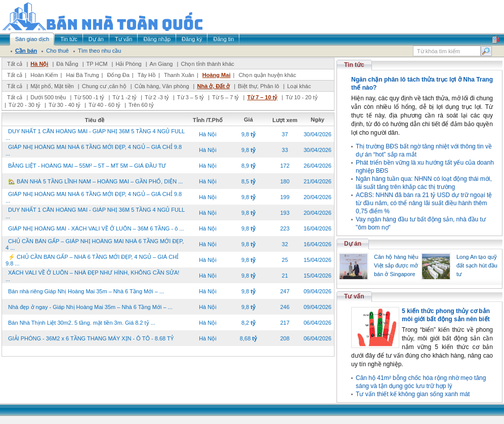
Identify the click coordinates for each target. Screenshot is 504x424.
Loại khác (299, 86)
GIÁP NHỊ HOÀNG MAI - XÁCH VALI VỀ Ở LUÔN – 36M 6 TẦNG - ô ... (96, 228)
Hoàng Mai (217, 75)
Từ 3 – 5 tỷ (191, 97)
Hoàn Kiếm (44, 75)
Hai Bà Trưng (82, 75)
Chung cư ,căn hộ (104, 86)
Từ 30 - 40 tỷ (65, 105)
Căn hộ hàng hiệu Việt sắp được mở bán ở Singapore (396, 265)
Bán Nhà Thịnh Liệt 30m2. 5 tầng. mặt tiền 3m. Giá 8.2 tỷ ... (82, 323)
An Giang (161, 64)
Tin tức (354, 65)
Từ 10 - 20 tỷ (301, 97)
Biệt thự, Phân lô (259, 86)
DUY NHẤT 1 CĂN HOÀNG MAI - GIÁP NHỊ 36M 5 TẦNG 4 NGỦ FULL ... (95, 134)
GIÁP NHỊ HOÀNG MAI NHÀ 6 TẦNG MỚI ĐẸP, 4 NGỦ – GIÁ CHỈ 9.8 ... (94, 150)
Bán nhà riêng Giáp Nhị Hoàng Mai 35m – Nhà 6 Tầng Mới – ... (86, 291)
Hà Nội (39, 64)
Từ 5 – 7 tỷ (225, 97)
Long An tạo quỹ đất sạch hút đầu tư (477, 265)
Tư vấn (354, 296)
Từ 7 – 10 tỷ (262, 97)
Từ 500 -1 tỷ (89, 97)
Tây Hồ (147, 75)
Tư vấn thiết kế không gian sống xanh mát (413, 394)
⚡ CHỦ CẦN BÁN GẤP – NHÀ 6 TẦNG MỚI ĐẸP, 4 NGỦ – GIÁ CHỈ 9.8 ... (92, 260)
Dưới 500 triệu (48, 97)
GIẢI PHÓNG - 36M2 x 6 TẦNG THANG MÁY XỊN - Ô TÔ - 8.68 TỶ (91, 338)
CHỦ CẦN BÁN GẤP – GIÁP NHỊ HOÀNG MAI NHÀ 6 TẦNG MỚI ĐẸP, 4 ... (95, 244)
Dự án (353, 244)
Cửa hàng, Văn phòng (162, 86)
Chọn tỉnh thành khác (207, 64)
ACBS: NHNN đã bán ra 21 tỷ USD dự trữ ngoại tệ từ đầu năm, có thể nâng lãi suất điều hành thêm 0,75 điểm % (424, 203)
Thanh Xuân (179, 75)
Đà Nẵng (67, 64)
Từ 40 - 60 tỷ (104, 105)
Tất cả (15, 64)
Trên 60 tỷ (141, 105)
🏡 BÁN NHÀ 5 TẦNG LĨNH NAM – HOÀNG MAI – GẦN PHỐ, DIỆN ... (95, 181)
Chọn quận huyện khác (267, 75)
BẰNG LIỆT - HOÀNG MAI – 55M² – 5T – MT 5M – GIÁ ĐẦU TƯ (87, 166)
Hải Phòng (128, 64)
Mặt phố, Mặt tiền (52, 86)
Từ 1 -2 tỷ (124, 97)
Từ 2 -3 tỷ (157, 97)
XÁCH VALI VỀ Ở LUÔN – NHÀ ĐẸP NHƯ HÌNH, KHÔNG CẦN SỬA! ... (92, 276)
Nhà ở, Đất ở (213, 86)
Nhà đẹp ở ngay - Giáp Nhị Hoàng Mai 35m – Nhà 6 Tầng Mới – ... (90, 307)
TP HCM (97, 64)
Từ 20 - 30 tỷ (25, 105)
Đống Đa (118, 75)
